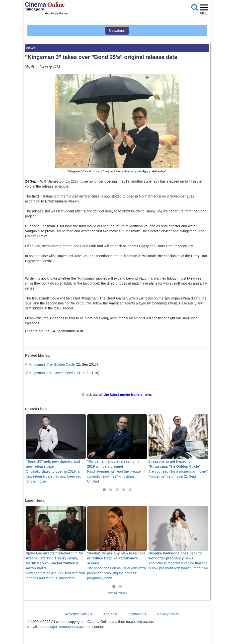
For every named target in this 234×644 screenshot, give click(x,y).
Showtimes (117, 31)
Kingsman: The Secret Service (53, 373)
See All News (117, 593)
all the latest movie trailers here (125, 395)
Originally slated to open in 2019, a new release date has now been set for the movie (56, 449)
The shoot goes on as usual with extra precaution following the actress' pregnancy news (117, 543)
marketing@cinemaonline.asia (62, 627)
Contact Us (137, 614)
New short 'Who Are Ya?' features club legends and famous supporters (56, 543)
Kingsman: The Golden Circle (52, 364)
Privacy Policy (168, 614)
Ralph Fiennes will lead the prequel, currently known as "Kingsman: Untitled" (117, 449)
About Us (110, 614)
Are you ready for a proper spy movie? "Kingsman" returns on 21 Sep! (178, 446)
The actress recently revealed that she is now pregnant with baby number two (178, 538)
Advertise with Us (78, 614)
